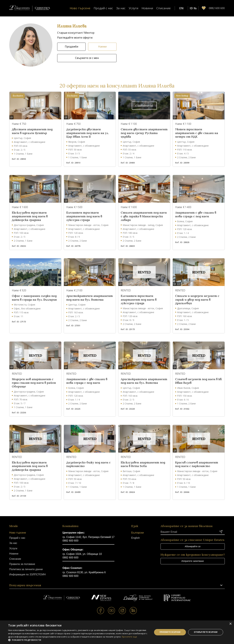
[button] (31, 45)
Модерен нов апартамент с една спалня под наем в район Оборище (34, 383)
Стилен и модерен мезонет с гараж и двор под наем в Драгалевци (197, 300)
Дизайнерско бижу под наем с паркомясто (88, 464)
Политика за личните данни (26, 569)
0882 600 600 (70, 541)
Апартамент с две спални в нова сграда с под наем (196, 214)
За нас (121, 8)
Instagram (122, 610)
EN (181, 8)
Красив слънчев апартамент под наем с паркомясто (197, 464)
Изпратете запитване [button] (193, 561)
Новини (147, 8)
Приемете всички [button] (170, 632)
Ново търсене (80, 8)
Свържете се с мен (87, 58)
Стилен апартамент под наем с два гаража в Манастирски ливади (144, 216)
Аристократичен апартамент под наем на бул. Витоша (90, 298)
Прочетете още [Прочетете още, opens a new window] (129, 637)
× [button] (230, 624)
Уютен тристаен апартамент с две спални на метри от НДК (197, 133)
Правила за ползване (22, 564)
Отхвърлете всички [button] (206, 632)
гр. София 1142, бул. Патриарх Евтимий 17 (88, 537)
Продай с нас (103, 8)
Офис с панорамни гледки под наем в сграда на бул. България (34, 298)
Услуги (133, 8)
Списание (163, 8)
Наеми (102, 47)
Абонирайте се (193, 546)
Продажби (71, 47)
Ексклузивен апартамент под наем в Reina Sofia (143, 464)
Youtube (112, 610)
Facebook (101, 610)
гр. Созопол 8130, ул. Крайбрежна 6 (84, 572)
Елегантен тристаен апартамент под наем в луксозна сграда (84, 216)
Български (138, 533)
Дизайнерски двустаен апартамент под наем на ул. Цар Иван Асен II (88, 133)
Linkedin (133, 610)
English (136, 538)
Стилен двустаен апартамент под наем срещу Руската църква (144, 133)
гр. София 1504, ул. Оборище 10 (82, 554)
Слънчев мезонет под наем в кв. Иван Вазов (199, 381)
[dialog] (117, 632)
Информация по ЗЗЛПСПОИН (27, 574)
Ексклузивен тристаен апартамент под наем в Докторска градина (30, 216)
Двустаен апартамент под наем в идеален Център (32, 131)
